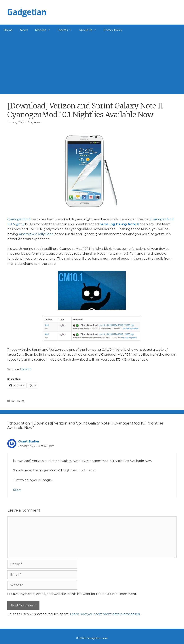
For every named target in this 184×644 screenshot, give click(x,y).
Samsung (18, 401)
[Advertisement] (92, 63)
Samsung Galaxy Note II (119, 224)
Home (8, 30)
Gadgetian (27, 12)
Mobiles (44, 30)
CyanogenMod (19, 219)
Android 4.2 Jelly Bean (36, 234)
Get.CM (26, 369)
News (24, 30)
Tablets (66, 30)
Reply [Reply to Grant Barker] (17, 490)
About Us (89, 30)
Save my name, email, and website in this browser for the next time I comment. (74, 594)
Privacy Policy (113, 30)
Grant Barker (29, 441)
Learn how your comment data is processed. (105, 614)
